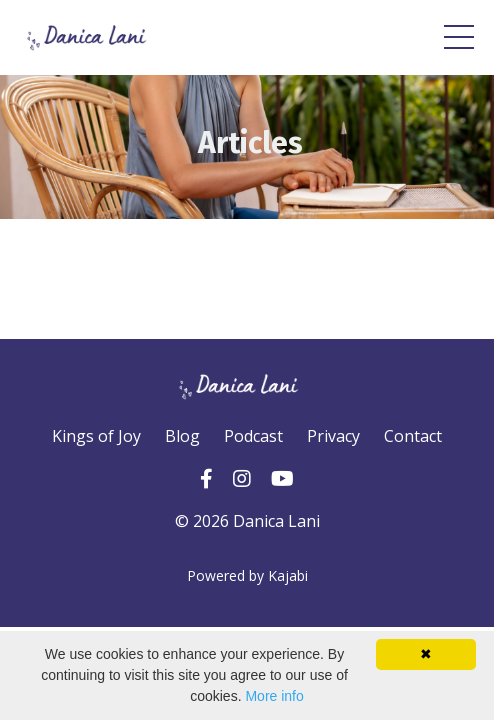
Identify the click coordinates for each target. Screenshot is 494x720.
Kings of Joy (96, 436)
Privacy (333, 436)
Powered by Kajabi (247, 575)
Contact (413, 436)
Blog (182, 436)
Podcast (253, 436)
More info (274, 696)
